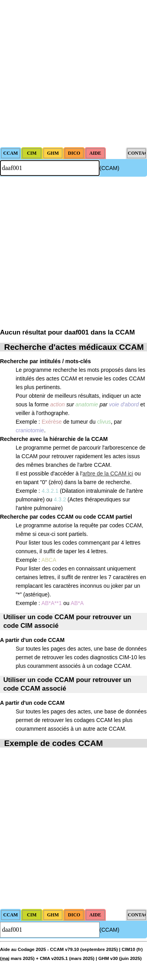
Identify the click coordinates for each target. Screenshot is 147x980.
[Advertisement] (73, 74)
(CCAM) (110, 168)
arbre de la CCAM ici (108, 474)
